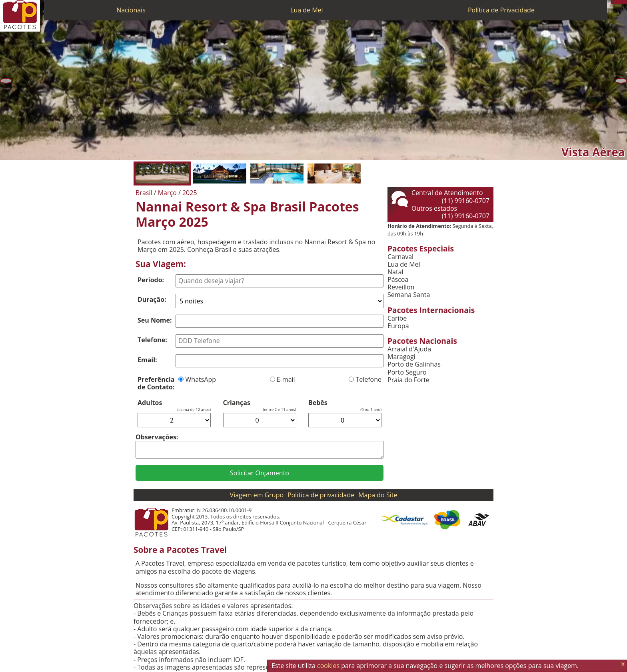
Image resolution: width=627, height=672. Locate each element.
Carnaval (400, 257)
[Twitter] (621, 2)
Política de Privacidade (501, 10)
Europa (398, 326)
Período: (151, 280)
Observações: (157, 437)
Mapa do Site (378, 495)
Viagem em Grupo (257, 495)
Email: (147, 360)
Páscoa (398, 280)
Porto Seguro (407, 372)
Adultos (150, 403)
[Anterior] (6, 81)
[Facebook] (625, 2)
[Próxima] (621, 81)
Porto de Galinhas (414, 364)
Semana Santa (409, 295)
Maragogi (401, 357)
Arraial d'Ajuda (409, 349)
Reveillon (401, 287)
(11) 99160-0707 (466, 201)
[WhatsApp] (617, 2)
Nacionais (131, 10)
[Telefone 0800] (613, 2)
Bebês (318, 403)
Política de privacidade (321, 495)
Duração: (152, 299)
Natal (395, 272)
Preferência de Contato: (156, 383)
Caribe (397, 318)
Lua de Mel (307, 10)
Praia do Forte (408, 380)
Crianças (237, 403)
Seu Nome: (155, 320)
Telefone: (152, 340)
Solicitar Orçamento (260, 473)
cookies (328, 666)
